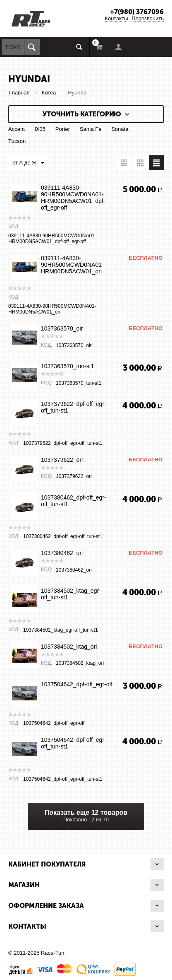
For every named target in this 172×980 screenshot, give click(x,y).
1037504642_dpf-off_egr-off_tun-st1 (74, 743)
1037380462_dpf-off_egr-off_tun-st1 (74, 501)
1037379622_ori (62, 460)
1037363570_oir (62, 328)
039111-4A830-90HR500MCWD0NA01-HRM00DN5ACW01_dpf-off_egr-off (73, 198)
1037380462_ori (62, 553)
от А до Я (28, 163)
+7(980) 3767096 (137, 12)
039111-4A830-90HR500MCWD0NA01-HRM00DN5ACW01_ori (72, 265)
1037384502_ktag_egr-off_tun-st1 (71, 594)
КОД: (14, 227)
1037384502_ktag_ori (69, 647)
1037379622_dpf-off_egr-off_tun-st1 (74, 407)
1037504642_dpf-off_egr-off (77, 684)
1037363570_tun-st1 (67, 366)
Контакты (116, 18)
